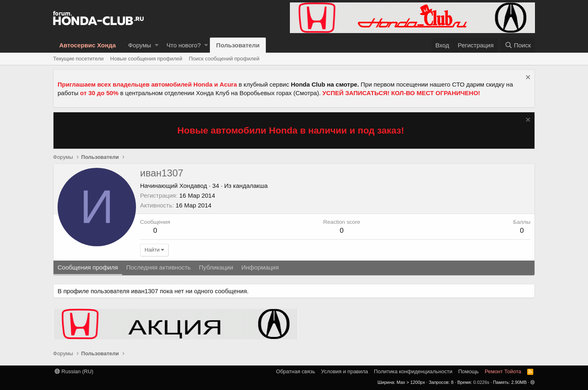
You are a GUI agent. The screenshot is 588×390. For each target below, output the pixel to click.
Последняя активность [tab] (158, 267)
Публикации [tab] (216, 267)
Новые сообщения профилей (146, 59)
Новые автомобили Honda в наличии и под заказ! (291, 130)
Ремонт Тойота (503, 371)
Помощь (468, 371)
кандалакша (251, 186)
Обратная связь (296, 371)
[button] (157, 45)
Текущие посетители (78, 59)
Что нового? (184, 45)
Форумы (140, 45)
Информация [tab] (260, 267)
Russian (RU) (74, 371)
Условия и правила (344, 371)
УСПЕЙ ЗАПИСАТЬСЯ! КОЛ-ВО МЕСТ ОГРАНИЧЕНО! (401, 93)
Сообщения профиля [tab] (88, 267)
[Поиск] (518, 45)
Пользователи (238, 45)
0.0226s (481, 382)
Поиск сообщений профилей (224, 59)
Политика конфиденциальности (413, 371)
